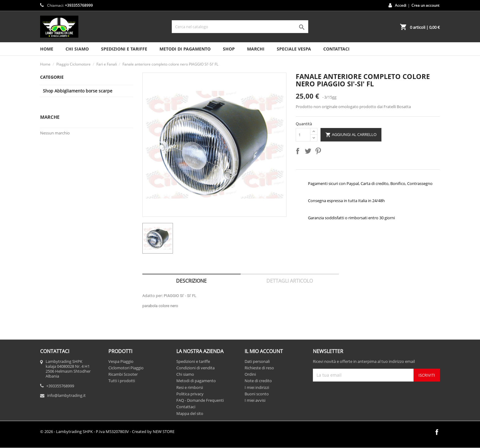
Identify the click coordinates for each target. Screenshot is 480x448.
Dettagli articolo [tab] (290, 281)
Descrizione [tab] (191, 281)
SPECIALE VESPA (294, 49)
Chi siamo (77, 49)
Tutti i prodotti (122, 381)
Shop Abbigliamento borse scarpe (78, 91)
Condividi (299, 152)
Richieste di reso (259, 368)
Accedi (401, 5)
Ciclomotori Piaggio (126, 368)
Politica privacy (190, 394)
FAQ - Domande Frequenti (200, 400)
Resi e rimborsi (190, 387)
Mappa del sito (190, 413)
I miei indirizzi (257, 387)
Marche (50, 117)
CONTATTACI (336, 49)
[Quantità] (303, 135)
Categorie (52, 77)
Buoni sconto (257, 394)
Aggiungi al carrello (351, 135)
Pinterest (319, 152)
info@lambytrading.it (66, 395)
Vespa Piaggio (121, 361)
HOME (47, 49)
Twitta (309, 152)
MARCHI (256, 49)
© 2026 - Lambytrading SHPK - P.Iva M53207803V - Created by (107, 431)
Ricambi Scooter (123, 374)
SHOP (229, 49)
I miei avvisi (255, 400)
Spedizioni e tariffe (124, 49)
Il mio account (264, 351)
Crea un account (425, 5)
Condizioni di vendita (195, 368)
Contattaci (186, 407)
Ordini (250, 374)
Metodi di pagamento (185, 49)
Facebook (437, 432)
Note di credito (258, 381)
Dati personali (257, 361)
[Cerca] (240, 27)
